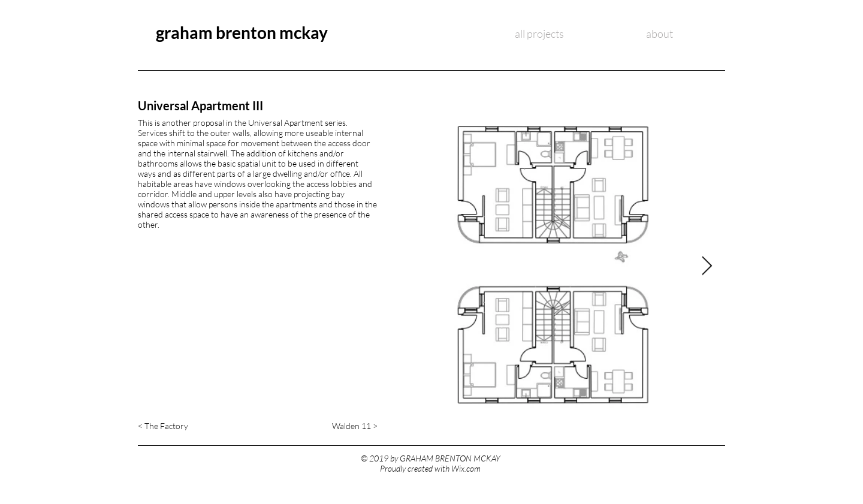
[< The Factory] (175, 426)
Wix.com (466, 468)
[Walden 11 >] (331, 426)
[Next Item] (707, 267)
